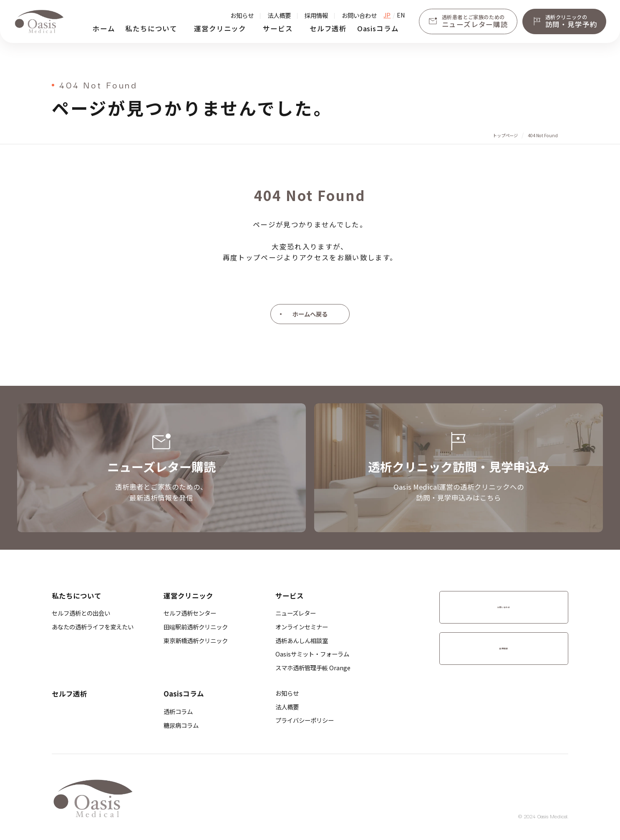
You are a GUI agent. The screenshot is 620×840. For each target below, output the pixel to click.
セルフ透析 (328, 28)
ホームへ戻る (310, 314)
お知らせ (242, 15)
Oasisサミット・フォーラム (312, 654)
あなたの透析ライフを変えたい (93, 627)
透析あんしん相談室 (302, 640)
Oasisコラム (378, 28)
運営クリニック (220, 28)
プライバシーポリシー (305, 720)
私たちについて (151, 28)
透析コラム (178, 711)
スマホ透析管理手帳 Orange (313, 668)
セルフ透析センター (190, 613)
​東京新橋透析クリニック (196, 640)
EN (401, 15)
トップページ (505, 135)
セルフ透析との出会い (81, 613)
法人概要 (279, 15)
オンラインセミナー (302, 627)
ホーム (104, 28)
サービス (278, 28)
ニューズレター (296, 613)
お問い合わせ (359, 15)
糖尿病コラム (181, 725)
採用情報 (316, 15)
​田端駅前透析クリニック (196, 627)
